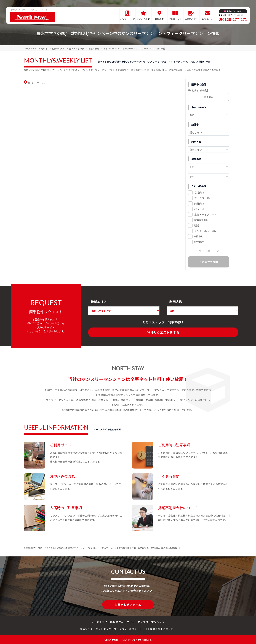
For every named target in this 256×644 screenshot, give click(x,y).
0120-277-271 (235, 19)
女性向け (199, 193)
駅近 (197, 225)
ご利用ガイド (175, 19)
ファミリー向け (203, 198)
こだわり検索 (143, 19)
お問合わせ (207, 19)
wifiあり (199, 236)
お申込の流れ (191, 19)
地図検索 (159, 19)
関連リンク (86, 628)
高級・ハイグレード (205, 215)
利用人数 (176, 302)
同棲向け (199, 204)
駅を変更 (209, 97)
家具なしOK (201, 220)
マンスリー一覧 (127, 19)
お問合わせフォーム (128, 604)
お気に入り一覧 (234, 11)
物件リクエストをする (163, 332)
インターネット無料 (206, 231)
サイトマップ (103, 628)
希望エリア (99, 302)
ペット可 (199, 209)
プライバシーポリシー (127, 628)
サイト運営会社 (151, 628)
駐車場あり (201, 242)
